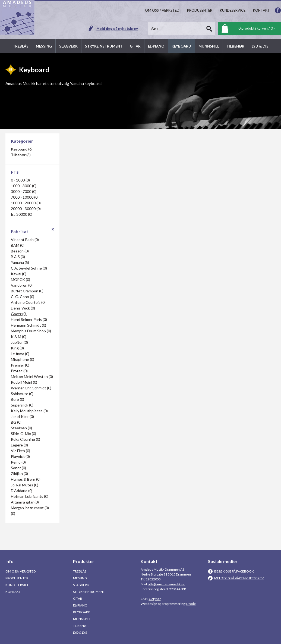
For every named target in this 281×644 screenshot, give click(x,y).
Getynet (155, 599)
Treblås (80, 571)
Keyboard (82, 612)
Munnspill (82, 619)
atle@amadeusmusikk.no (167, 584)
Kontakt (13, 592)
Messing (80, 578)
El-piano (80, 605)
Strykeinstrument (89, 592)
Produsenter (17, 578)
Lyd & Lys (80, 632)
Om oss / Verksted (20, 571)
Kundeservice (17, 585)
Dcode (191, 604)
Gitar (78, 598)
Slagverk (81, 585)
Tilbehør (81, 626)
